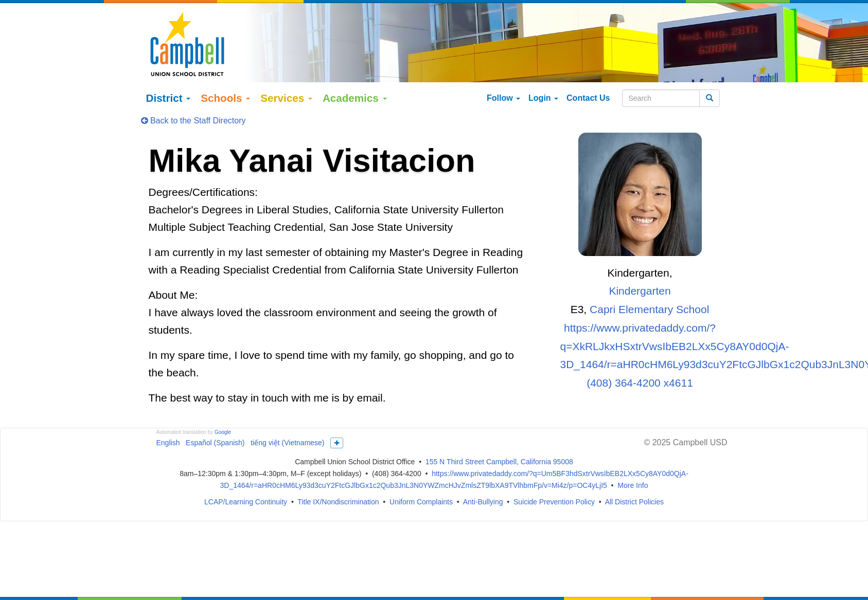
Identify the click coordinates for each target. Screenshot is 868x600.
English (168, 418)
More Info (633, 461)
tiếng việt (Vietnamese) (287, 418)
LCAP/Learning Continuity (246, 478)
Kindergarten (640, 267)
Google (223, 407)
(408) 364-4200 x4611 (640, 358)
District (169, 73)
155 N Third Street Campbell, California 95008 (499, 438)
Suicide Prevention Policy (554, 478)
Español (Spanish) (215, 418)
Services (286, 73)
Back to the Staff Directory (193, 96)
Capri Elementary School (649, 285)
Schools (225, 73)
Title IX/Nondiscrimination (338, 478)
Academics (355, 73)
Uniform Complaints (421, 478)
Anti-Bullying (483, 478)
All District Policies (634, 478)
